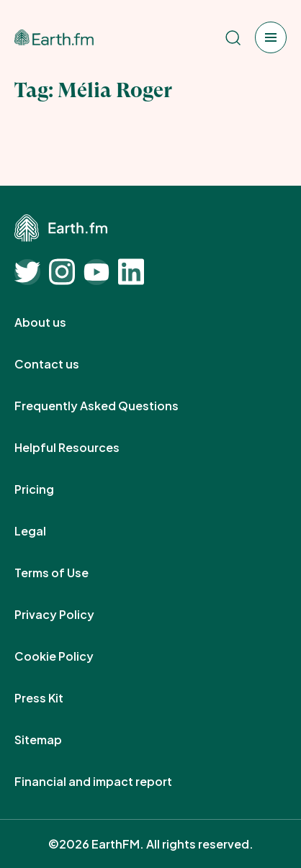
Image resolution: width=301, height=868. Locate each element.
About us (56, 322)
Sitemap (54, 740)
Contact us (63, 364)
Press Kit (55, 698)
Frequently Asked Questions (112, 406)
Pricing (50, 489)
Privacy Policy (70, 615)
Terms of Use (67, 573)
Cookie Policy (70, 656)
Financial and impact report (109, 782)
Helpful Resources (83, 448)
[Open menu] (271, 37)
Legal (46, 531)
